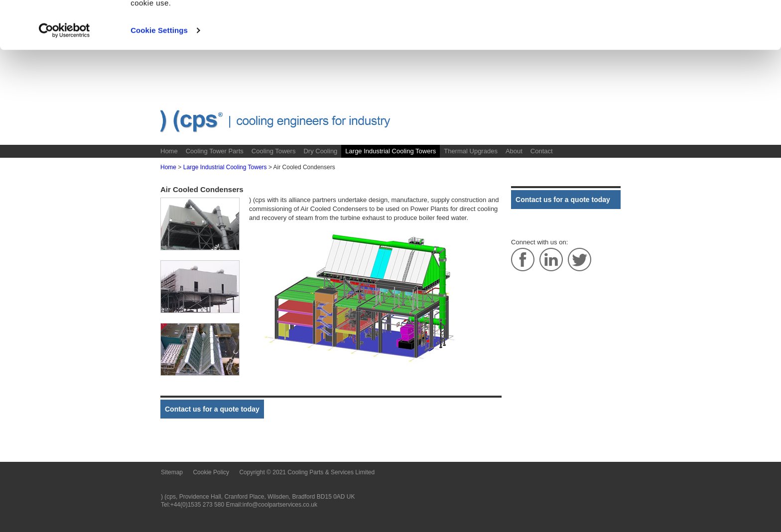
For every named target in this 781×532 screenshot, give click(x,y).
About (514, 151)
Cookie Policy (411, 36)
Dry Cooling (320, 151)
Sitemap (172, 472)
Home (169, 151)
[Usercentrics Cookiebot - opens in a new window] (65, 76)
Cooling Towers (274, 151)
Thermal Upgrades (471, 151)
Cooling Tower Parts (215, 151)
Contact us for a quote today (212, 409)
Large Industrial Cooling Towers (390, 151)
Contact (542, 151)
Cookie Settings (159, 75)
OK (698, 26)
